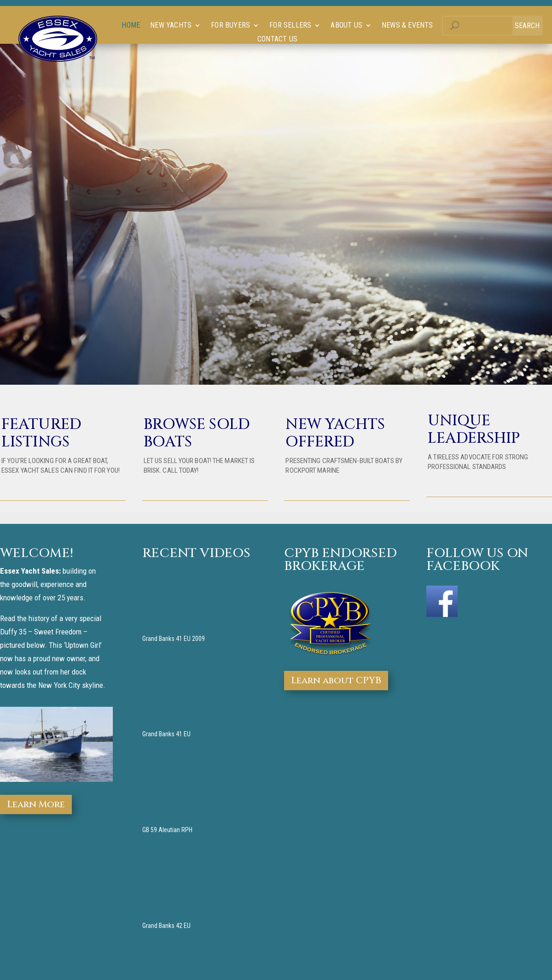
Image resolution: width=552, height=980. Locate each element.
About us (346, 26)
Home (131, 26)
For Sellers (290, 26)
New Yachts (171, 26)
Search (527, 26)
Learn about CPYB (336, 680)
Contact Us (277, 40)
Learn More (36, 804)
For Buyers (230, 26)
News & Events (407, 26)
